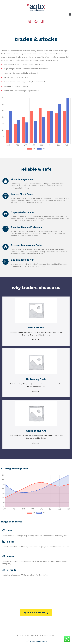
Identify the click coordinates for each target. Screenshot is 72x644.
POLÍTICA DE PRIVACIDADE (36, 641)
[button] (36, 613)
